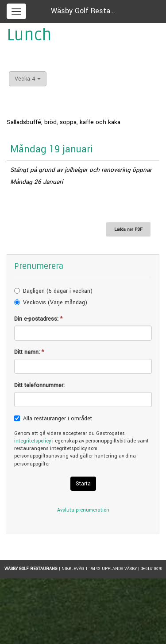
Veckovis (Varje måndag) (55, 303)
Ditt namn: (29, 352)
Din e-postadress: (38, 319)
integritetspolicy (33, 441)
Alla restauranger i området (58, 419)
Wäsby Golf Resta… (83, 11)
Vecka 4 (28, 79)
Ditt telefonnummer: (39, 385)
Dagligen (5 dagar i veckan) (58, 291)
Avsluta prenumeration (83, 510)
